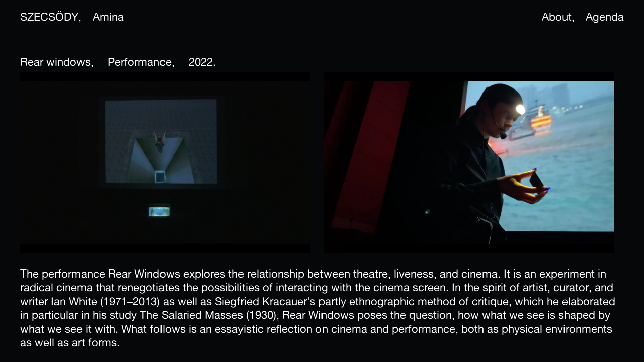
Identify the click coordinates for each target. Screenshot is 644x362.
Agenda (605, 17)
